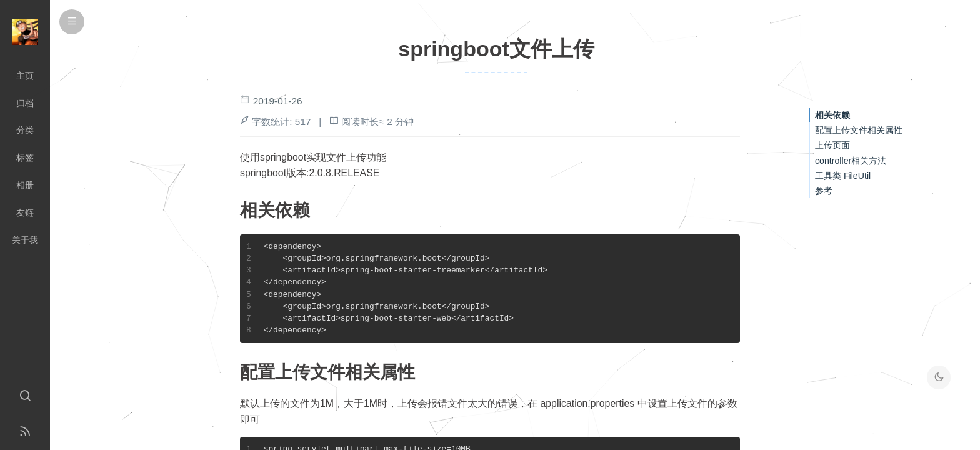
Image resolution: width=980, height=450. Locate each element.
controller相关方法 (851, 161)
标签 (25, 157)
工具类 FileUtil (843, 176)
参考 (824, 191)
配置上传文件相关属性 (859, 130)
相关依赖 (832, 115)
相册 (25, 185)
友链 (25, 212)
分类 (25, 130)
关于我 (25, 240)
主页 (25, 76)
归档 (25, 103)
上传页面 (832, 145)
